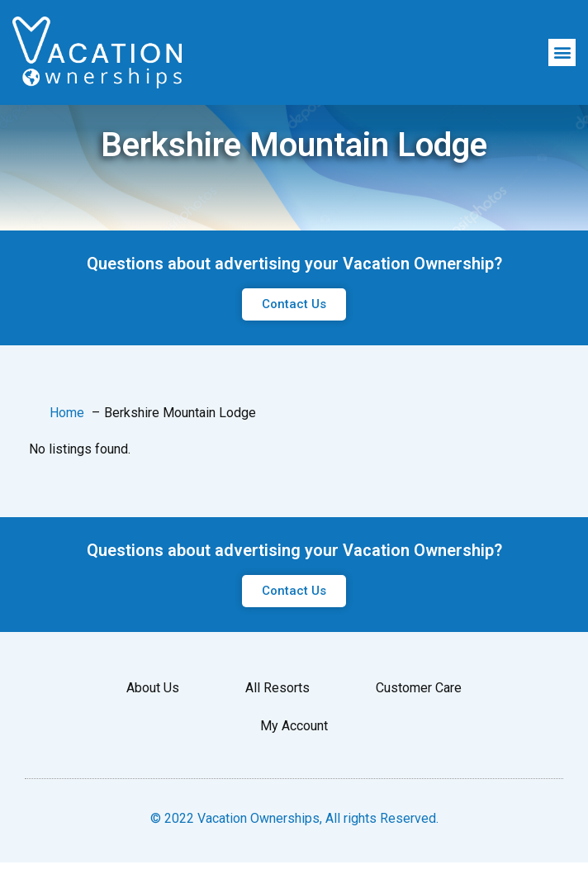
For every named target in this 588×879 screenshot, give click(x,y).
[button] (562, 52)
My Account (294, 770)
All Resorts (277, 732)
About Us (153, 732)
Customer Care (419, 732)
